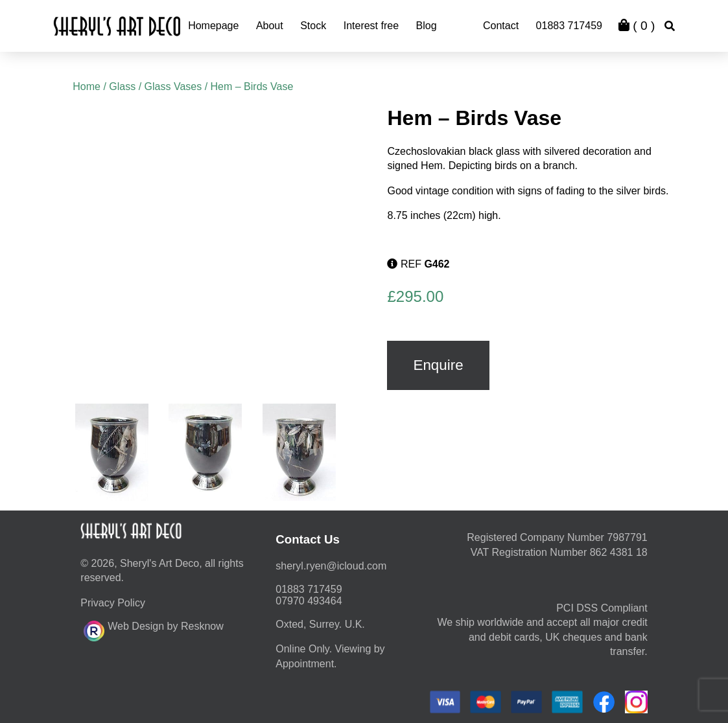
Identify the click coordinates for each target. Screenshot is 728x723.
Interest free (371, 26)
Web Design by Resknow (153, 629)
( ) (637, 26)
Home (87, 86)
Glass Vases (173, 86)
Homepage (213, 26)
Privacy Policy (113, 603)
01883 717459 (569, 26)
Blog (427, 26)
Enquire (438, 365)
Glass (122, 86)
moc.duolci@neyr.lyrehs (331, 566)
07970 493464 (309, 601)
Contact (501, 26)
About (270, 26)
